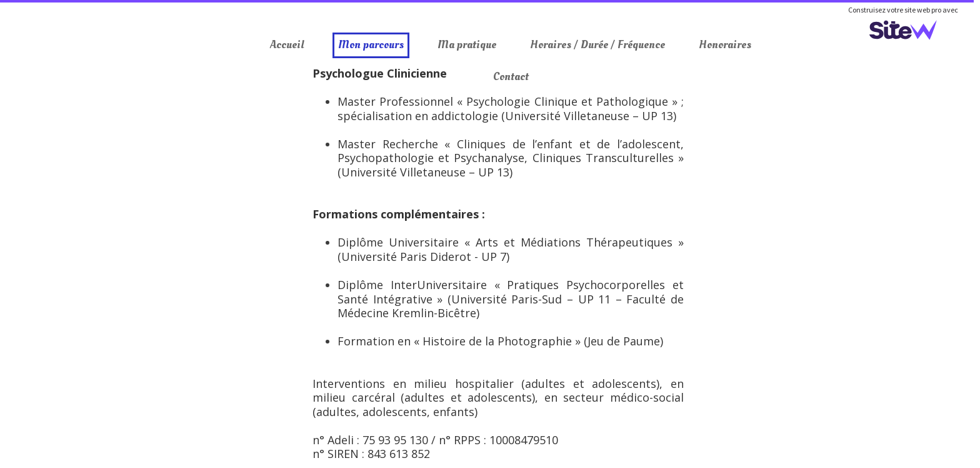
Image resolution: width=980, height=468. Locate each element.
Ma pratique (467, 45)
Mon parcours (371, 45)
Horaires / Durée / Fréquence (597, 45)
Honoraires (725, 45)
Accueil (287, 45)
